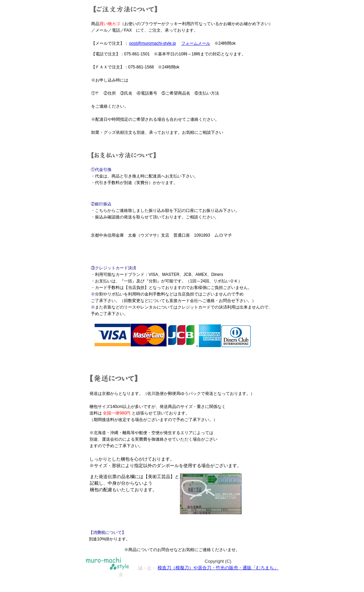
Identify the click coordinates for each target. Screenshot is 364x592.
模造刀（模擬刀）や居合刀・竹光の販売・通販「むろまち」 (218, 568)
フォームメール (196, 43)
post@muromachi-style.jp (153, 43)
